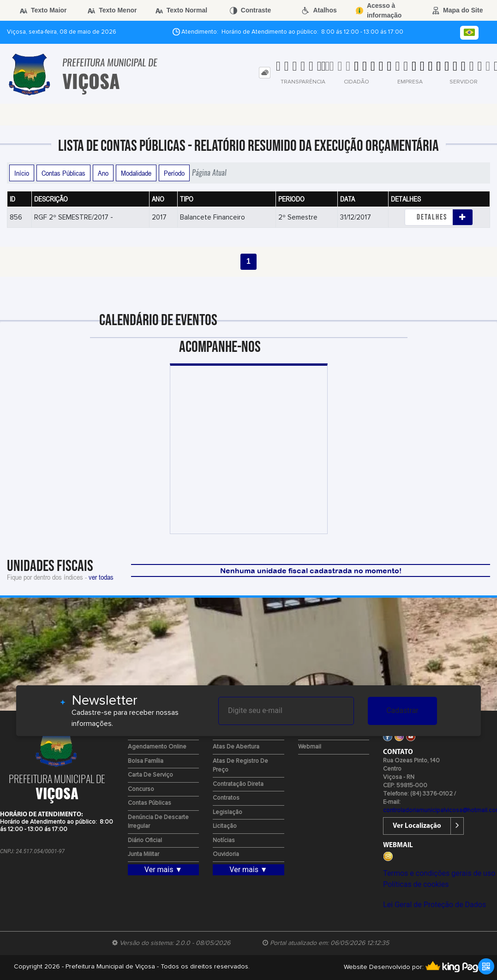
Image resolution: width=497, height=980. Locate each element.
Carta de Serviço (150, 775)
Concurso (141, 789)
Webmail (310, 747)
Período (174, 173)
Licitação (225, 826)
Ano (103, 173)
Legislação (228, 812)
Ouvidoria (226, 854)
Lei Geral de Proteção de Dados (434, 905)
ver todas (101, 577)
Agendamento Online (157, 747)
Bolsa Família (146, 761)
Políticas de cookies (416, 884)
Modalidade (136, 173)
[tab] (265, 73)
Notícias (224, 840)
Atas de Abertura (236, 747)
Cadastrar (402, 710)
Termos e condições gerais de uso (439, 873)
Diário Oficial (145, 840)
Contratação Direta (238, 784)
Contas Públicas (63, 173)
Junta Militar (144, 854)
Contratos (226, 798)
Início (22, 173)
